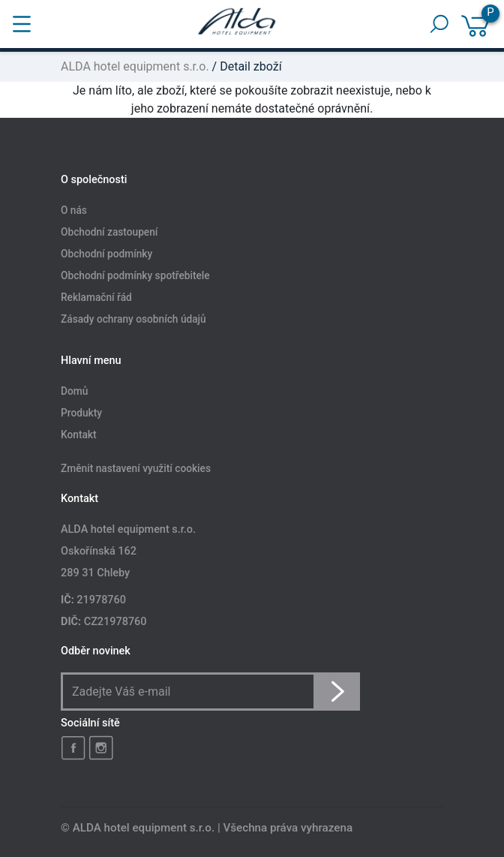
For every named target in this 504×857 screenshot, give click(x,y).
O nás (74, 211)
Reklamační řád (96, 297)
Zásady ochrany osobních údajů (133, 319)
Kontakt (79, 435)
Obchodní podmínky (106, 254)
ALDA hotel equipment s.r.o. (135, 66)
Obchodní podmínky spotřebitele (135, 275)
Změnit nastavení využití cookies (136, 469)
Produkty (81, 413)
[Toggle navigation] (22, 24)
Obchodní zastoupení (109, 232)
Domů (74, 392)
